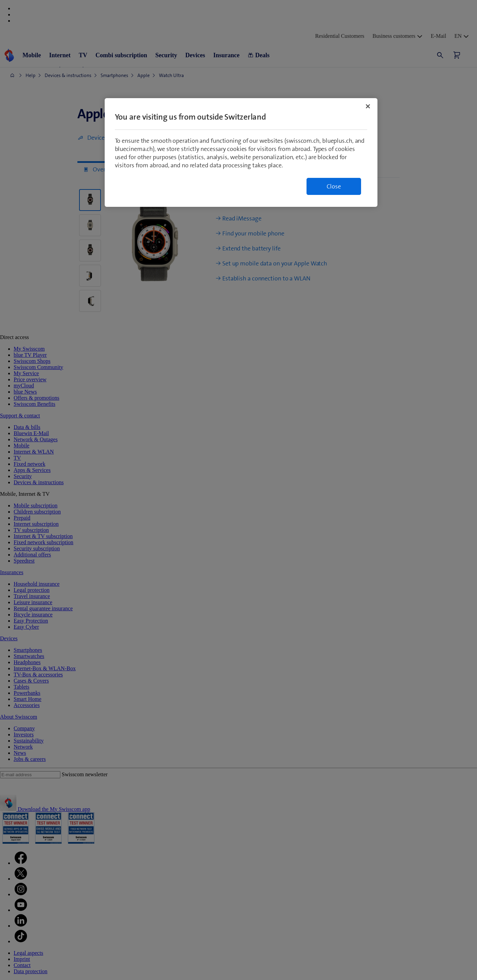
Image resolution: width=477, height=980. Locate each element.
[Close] (368, 106)
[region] (241, 152)
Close (334, 186)
